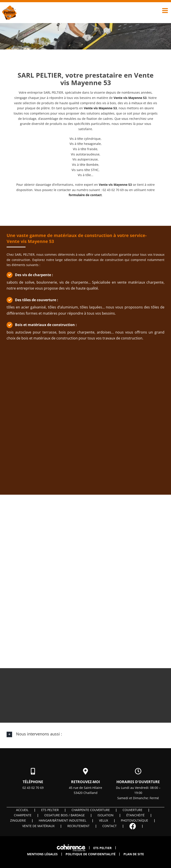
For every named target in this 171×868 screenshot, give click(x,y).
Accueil (22, 810)
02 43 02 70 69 (33, 788)
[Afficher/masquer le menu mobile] (165, 11)
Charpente (23, 815)
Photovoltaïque (134, 820)
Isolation (106, 815)
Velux (104, 820)
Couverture (132, 810)
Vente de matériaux (38, 826)
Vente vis (91, 108)
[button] (85, 734)
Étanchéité (135, 815)
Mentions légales (42, 854)
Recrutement (78, 826)
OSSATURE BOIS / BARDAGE (64, 815)
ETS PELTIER (50, 810)
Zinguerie (18, 820)
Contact (109, 826)
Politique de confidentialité (91, 854)
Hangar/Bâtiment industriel (63, 820)
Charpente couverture (91, 810)
